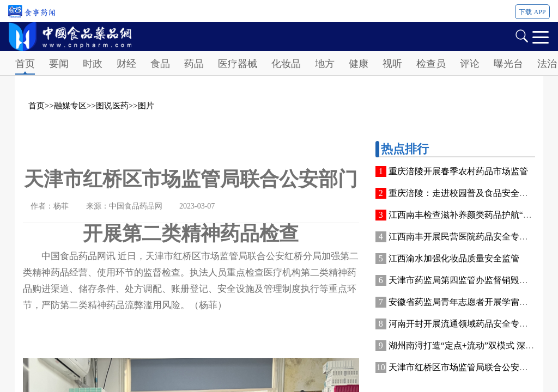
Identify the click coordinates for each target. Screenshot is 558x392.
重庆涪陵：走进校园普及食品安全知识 (463, 193)
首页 (25, 64)
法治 (547, 64)
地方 (325, 64)
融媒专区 (70, 106)
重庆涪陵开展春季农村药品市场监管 (458, 171)
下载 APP (532, 12)
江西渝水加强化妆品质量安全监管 (454, 258)
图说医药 (112, 106)
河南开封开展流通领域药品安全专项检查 (467, 324)
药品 (194, 64)
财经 (126, 64)
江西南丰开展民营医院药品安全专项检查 (467, 237)
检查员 (431, 64)
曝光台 (508, 64)
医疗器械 (238, 64)
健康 (359, 64)
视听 (392, 64)
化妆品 (286, 64)
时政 (93, 64)
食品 (160, 64)
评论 (470, 64)
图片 (146, 106)
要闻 (59, 64)
